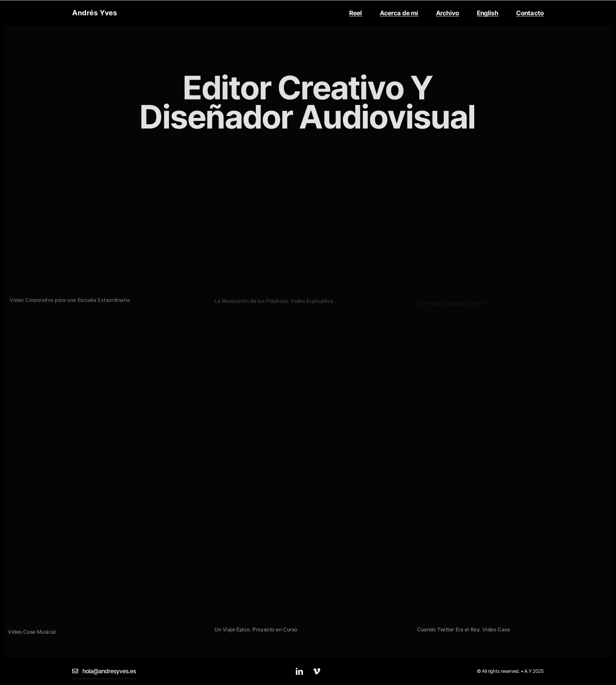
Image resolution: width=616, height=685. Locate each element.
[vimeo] (317, 671)
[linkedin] (299, 671)
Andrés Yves (95, 10)
